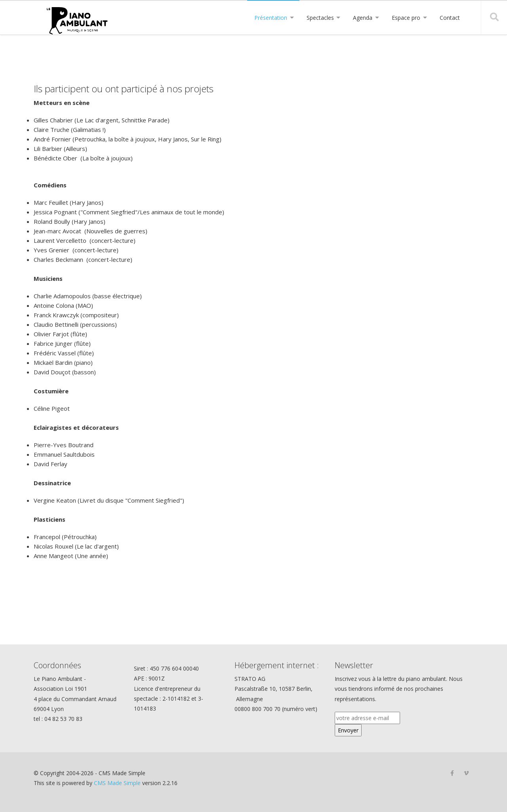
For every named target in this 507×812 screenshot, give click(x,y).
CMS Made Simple (117, 783)
